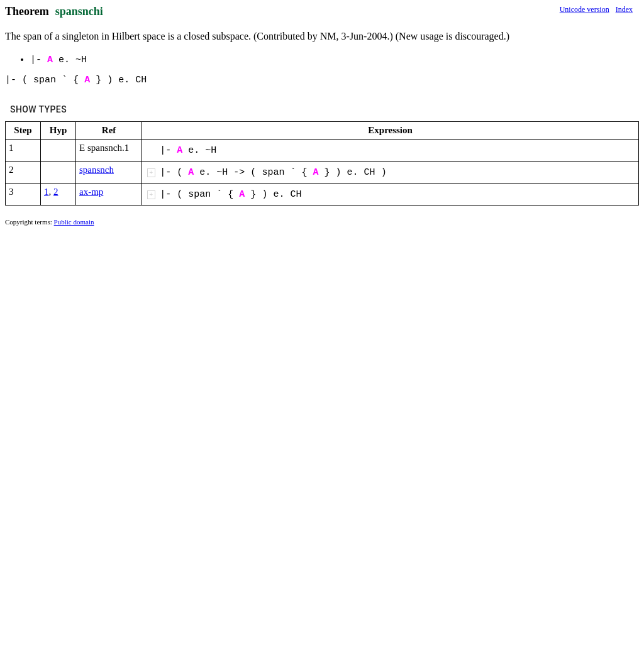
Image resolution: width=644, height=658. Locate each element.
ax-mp (91, 192)
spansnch (97, 170)
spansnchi (79, 11)
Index (624, 9)
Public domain (74, 222)
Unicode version (585, 9)
